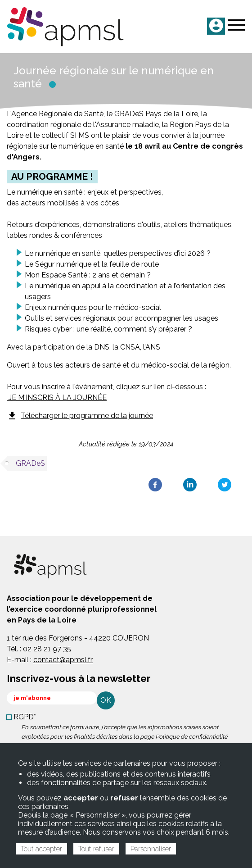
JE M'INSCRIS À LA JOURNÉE (57, 398)
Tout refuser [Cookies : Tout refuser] (96, 849)
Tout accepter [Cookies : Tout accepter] (41, 849)
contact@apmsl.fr (63, 660)
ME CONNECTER (216, 26)
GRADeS (30, 463)
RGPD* (25, 717)
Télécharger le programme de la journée (80, 416)
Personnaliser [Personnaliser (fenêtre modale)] (151, 849)
